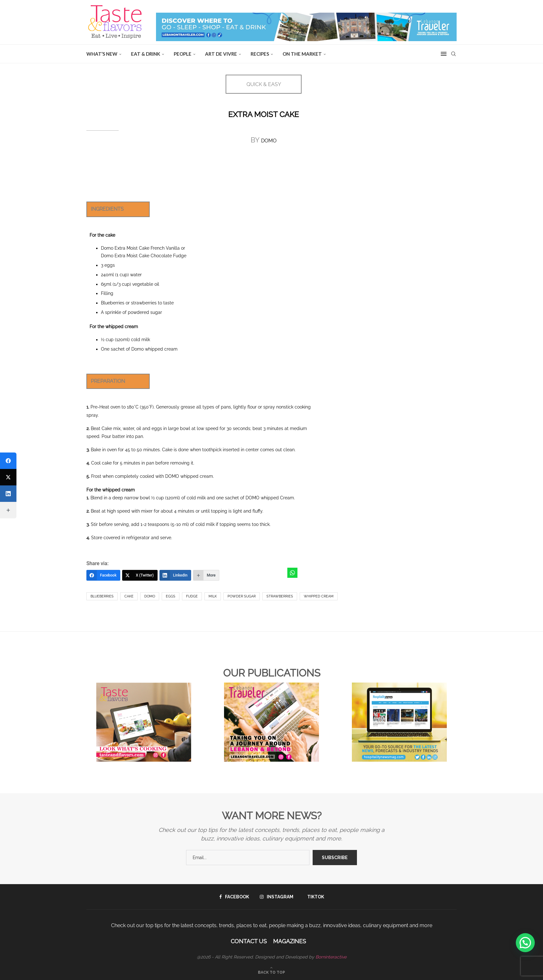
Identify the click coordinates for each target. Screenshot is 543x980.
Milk (213, 596)
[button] (525, 943)
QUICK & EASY (264, 84)
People (183, 54)
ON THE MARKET (302, 54)
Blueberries (102, 596)
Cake (129, 596)
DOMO (269, 141)
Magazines (290, 941)
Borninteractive (331, 957)
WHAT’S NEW (102, 54)
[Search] (453, 54)
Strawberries (280, 596)
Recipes (260, 54)
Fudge (192, 596)
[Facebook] (103, 575)
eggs (171, 596)
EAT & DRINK (146, 54)
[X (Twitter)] (140, 575)
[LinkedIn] (175, 575)
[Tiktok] (314, 897)
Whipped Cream (319, 596)
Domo (150, 596)
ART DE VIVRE (221, 54)
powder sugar (242, 596)
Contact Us (249, 941)
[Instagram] (277, 897)
